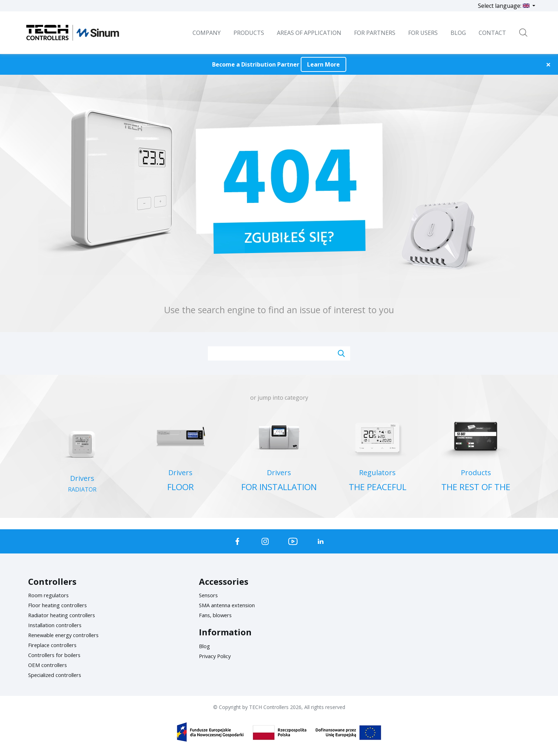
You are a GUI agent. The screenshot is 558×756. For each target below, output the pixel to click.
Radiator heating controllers (66, 615)
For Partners (375, 33)
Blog (205, 646)
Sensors (210, 595)
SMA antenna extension (231, 605)
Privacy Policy (217, 656)
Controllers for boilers (58, 655)
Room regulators (51, 595)
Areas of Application (309, 33)
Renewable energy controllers (68, 635)
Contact (492, 33)
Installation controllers (59, 625)
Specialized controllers (58, 675)
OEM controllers (50, 665)
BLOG (458, 33)
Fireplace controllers (55, 645)
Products (249, 33)
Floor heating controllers (61, 605)
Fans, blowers (217, 615)
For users (423, 33)
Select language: (504, 6)
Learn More (323, 64)
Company (207, 33)
